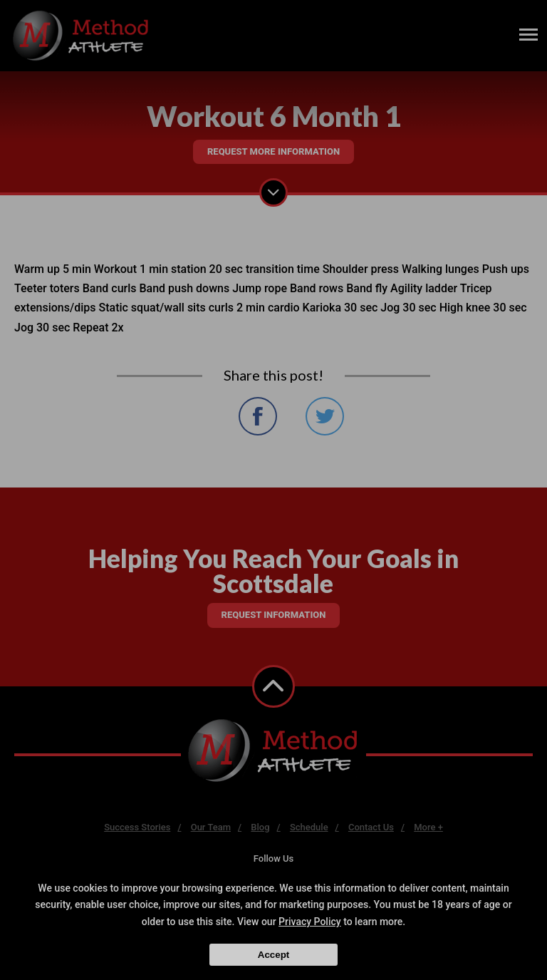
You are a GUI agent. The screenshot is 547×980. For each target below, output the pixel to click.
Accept (273, 955)
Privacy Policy (310, 922)
